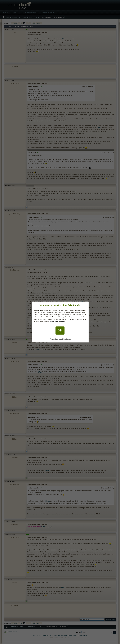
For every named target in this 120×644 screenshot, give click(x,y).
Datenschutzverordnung (58, 321)
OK (60, 330)
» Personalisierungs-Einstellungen (60, 339)
